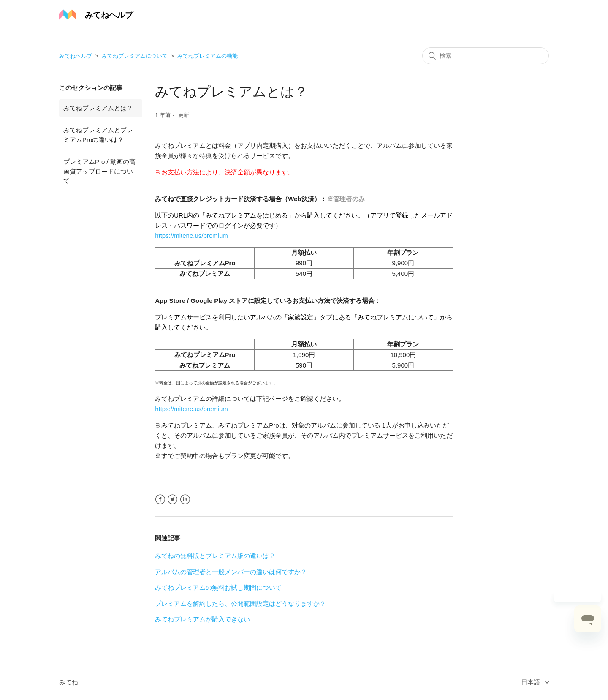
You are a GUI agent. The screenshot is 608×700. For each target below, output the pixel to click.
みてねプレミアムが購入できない (202, 619)
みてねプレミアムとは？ (98, 108)
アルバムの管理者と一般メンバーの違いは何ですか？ (231, 572)
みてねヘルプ (76, 56)
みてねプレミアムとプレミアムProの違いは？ (98, 135)
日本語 (531, 682)
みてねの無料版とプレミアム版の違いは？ (215, 556)
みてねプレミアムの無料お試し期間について (218, 587)
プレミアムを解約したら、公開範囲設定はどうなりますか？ (240, 603)
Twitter (172, 500)
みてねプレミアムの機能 (208, 56)
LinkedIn (185, 500)
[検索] (486, 56)
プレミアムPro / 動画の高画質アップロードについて (99, 171)
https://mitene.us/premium (191, 236)
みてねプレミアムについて (135, 56)
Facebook (160, 500)
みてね (69, 682)
